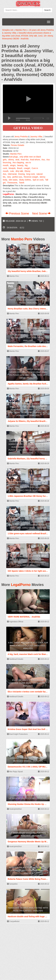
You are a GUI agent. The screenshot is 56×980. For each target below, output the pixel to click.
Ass (43, 160)
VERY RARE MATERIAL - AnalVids (28, 611)
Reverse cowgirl (31, 177)
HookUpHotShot (14, 809)
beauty (20, 165)
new (9, 177)
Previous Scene (18, 213)
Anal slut (25, 160)
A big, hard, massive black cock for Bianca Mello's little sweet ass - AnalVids (28, 646)
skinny (11, 160)
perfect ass (17, 177)
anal (17, 160)
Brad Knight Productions (17, 734)
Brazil (20, 168)
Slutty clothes (25, 180)
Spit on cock (38, 180)
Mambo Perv (16, 154)
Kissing (21, 174)
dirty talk (19, 171)
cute (12, 171)
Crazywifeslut (13, 921)
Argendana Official (15, 622)
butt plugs (13, 157)
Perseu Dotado (17, 145)
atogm (13, 165)
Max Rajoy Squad (15, 772)
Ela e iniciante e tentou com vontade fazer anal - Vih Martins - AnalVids (28, 683)
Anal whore (35, 160)
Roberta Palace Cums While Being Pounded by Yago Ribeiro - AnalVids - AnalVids (28, 870)
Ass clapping (18, 162)
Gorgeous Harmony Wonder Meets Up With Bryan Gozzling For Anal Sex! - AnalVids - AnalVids (28, 833)
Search (47, 10)
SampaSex (12, 884)
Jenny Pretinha (21, 137)
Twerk (21, 183)
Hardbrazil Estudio (15, 659)
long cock (30, 174)
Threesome (12, 183)
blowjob (12, 168)
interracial (12, 174)
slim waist (13, 180)
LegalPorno (21, 585)
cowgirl (27, 168)
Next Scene (41, 213)
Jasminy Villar (36, 137)
